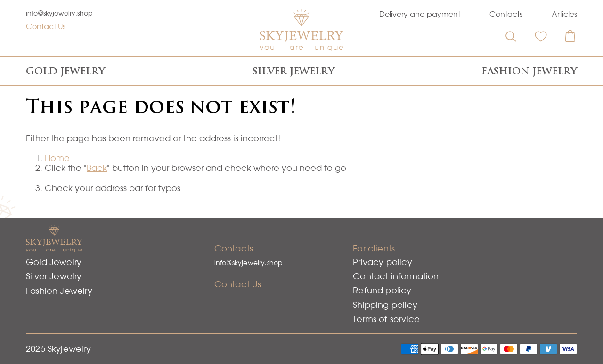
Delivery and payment (420, 14)
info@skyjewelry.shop (59, 13)
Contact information (396, 276)
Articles (564, 14)
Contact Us (46, 26)
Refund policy (382, 290)
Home (57, 158)
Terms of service (386, 319)
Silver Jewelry (293, 71)
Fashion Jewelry (529, 71)
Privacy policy (383, 262)
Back (97, 168)
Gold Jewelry (65, 71)
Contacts (506, 14)
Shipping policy (385, 305)
